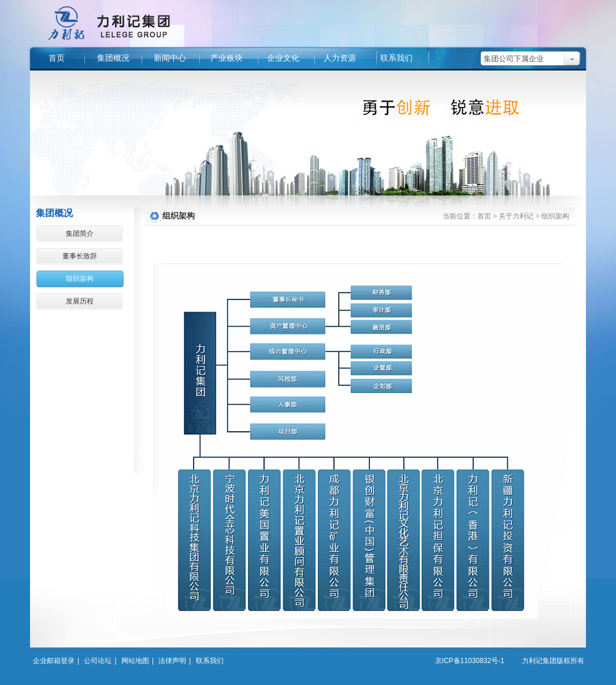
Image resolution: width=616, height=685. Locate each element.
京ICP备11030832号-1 (470, 661)
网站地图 (135, 661)
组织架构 (80, 279)
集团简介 (80, 234)
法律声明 (172, 661)
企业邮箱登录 (54, 661)
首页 (484, 216)
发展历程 (80, 301)
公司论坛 (98, 661)
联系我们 (210, 661)
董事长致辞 (80, 256)
